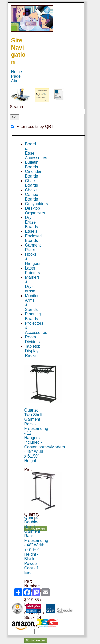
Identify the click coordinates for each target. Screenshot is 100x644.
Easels (31, 231)
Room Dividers (32, 339)
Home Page (16, 74)
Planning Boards (33, 316)
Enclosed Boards (33, 238)
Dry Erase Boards (31, 222)
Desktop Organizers (35, 211)
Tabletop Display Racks (33, 351)
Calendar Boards (33, 174)
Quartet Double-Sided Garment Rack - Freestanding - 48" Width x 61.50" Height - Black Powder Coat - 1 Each (36, 545)
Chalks (31, 190)
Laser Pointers (32, 270)
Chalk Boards (31, 183)
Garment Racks (33, 247)
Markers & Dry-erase (32, 284)
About (16, 81)
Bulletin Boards (32, 165)
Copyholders (36, 204)
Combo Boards (32, 197)
